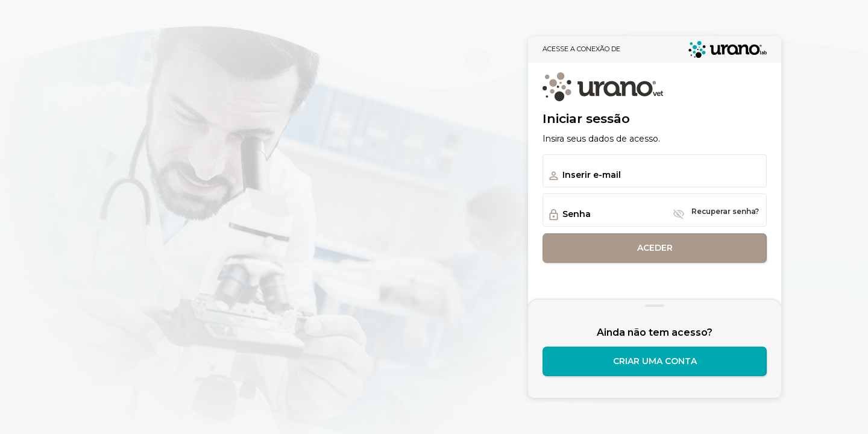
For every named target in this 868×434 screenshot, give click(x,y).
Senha (577, 214)
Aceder (655, 248)
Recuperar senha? (725, 211)
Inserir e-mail (592, 175)
